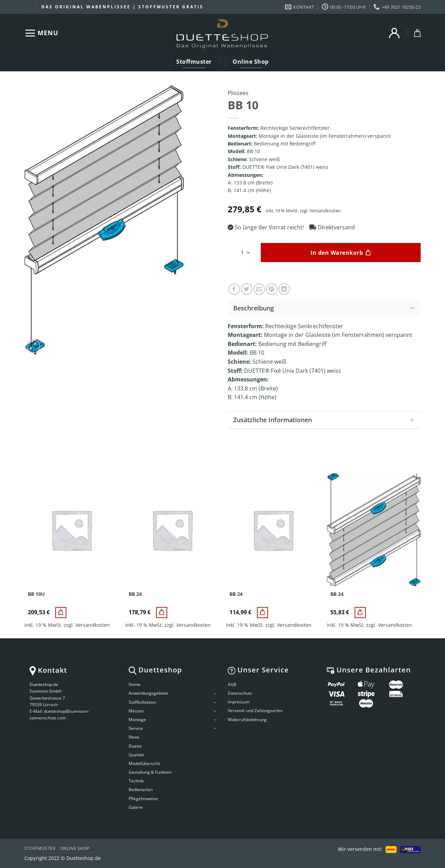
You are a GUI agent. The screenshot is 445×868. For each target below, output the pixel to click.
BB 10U (36, 594)
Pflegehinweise (143, 799)
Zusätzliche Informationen (326, 421)
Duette (135, 746)
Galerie (136, 807)
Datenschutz (240, 693)
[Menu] (41, 33)
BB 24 (135, 594)
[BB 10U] (61, 613)
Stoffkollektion (142, 702)
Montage (137, 720)
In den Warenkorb (337, 253)
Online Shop (75, 848)
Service (136, 728)
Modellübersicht (144, 763)
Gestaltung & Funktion (150, 772)
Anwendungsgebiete (148, 693)
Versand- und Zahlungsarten (255, 711)
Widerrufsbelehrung (247, 720)
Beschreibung (326, 307)
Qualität (136, 755)
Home (135, 684)
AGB (232, 684)
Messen (136, 711)
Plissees (238, 93)
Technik (136, 781)
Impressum (239, 702)
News (134, 737)
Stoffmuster (40, 848)
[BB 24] (162, 613)
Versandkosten (325, 211)
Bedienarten (141, 790)
